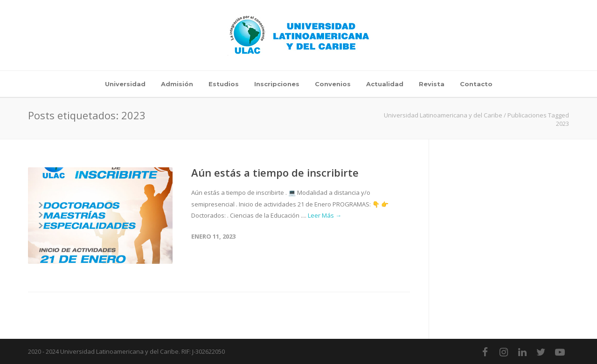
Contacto (476, 84)
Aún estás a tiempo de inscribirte (275, 172)
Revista (432, 84)
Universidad (125, 84)
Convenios (333, 84)
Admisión (177, 84)
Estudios (224, 84)
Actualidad (385, 84)
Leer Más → (325, 215)
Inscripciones (277, 84)
